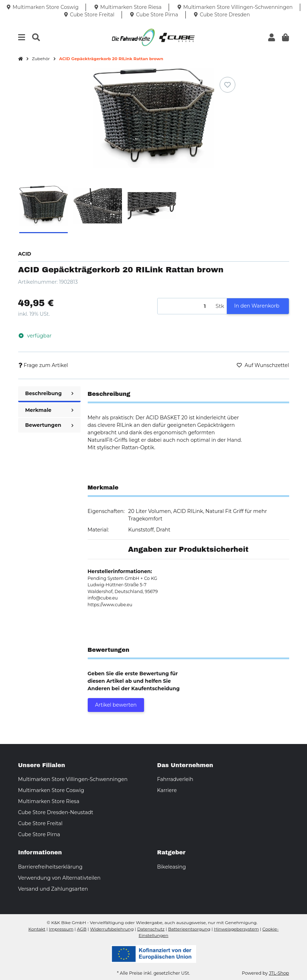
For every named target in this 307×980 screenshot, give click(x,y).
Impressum (61, 929)
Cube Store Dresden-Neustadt (56, 812)
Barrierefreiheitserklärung (50, 867)
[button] (272, 38)
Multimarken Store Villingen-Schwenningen (73, 779)
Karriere (167, 790)
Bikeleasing (172, 867)
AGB (82, 929)
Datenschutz (151, 929)
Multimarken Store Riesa (49, 801)
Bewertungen (49, 425)
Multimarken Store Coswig (51, 790)
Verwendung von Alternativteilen (59, 878)
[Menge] (185, 306)
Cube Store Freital (40, 823)
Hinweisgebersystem (236, 929)
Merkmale (49, 410)
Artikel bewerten (116, 705)
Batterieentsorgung (189, 929)
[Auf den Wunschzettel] (227, 85)
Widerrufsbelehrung (112, 929)
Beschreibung (49, 393)
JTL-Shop (279, 973)
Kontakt (37, 929)
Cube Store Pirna (39, 834)
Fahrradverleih (175, 779)
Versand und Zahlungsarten (53, 889)
